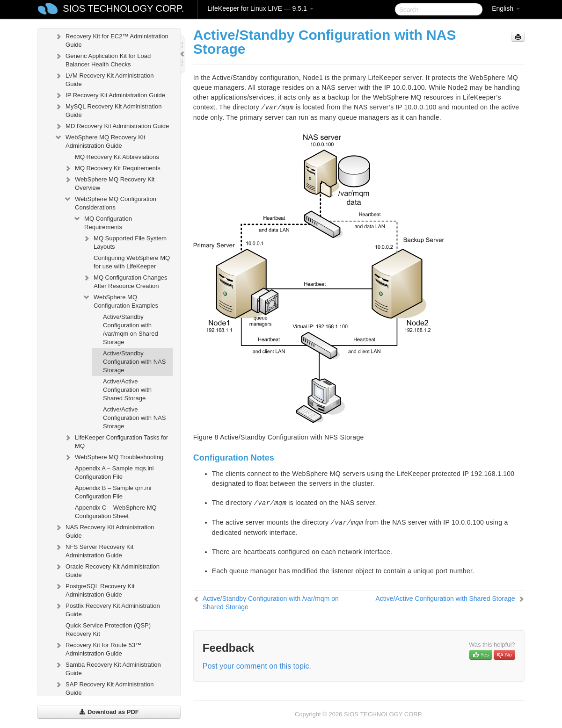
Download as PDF (109, 712)
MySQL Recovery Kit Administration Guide (108, 110)
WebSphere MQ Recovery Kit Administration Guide (100, 141)
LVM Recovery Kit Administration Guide (104, 79)
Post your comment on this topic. (257, 666)
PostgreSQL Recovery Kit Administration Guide (95, 589)
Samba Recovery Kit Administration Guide (108, 668)
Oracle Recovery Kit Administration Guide (107, 570)
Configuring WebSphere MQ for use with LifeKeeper (132, 262)
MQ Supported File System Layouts (124, 241)
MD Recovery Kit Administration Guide (112, 126)
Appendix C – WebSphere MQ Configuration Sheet (116, 512)
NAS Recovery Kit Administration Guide (104, 530)
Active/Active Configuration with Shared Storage (127, 390)
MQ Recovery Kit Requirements (112, 168)
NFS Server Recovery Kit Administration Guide (94, 550)
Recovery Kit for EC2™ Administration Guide (111, 40)
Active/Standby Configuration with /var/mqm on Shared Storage (131, 329)
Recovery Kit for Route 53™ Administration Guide (98, 648)
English (506, 8)
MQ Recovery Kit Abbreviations (117, 157)
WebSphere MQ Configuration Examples (120, 300)
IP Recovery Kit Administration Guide (110, 95)
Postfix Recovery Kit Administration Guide (107, 609)
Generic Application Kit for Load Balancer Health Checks (102, 59)
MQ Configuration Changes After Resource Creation (125, 281)
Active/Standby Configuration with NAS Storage (134, 362)
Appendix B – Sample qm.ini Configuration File (113, 492)
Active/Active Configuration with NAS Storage (134, 418)
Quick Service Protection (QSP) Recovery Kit (108, 630)
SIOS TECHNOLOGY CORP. (123, 8)
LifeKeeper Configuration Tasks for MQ (116, 441)
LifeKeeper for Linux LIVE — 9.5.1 (260, 8)
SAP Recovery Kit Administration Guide (104, 688)
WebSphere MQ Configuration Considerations (110, 202)
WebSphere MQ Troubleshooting (113, 457)
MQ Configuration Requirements (102, 222)
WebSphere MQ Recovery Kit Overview (109, 183)
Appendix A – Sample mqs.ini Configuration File (114, 472)
